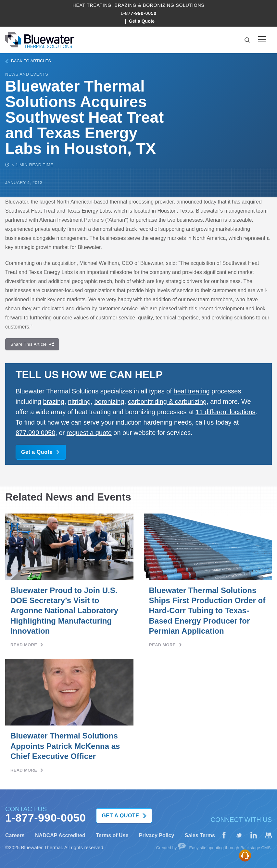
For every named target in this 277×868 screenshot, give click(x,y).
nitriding (79, 402)
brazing (54, 402)
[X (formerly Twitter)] (239, 835)
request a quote (89, 433)
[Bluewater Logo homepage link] (40, 40)
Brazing (126, 5)
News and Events (27, 74)
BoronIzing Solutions (174, 5)
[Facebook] (224, 835)
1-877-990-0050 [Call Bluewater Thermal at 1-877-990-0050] (138, 13)
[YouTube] (269, 835)
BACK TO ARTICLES (28, 61)
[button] (247, 40)
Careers (15, 835)
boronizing (109, 402)
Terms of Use (112, 835)
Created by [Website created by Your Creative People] (171, 848)
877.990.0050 (35, 433)
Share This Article (32, 344)
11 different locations (225, 412)
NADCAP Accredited (60, 835)
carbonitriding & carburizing (167, 402)
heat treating (192, 391)
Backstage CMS (255, 848)
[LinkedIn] (254, 835)
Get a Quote (142, 21)
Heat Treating (92, 5)
